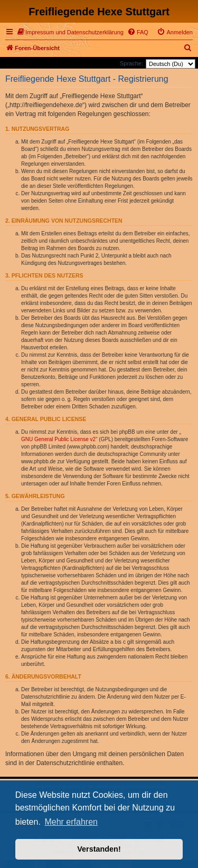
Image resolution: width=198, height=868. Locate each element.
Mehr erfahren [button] (71, 822)
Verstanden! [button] (99, 849)
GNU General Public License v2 (58, 439)
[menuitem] (70, 32)
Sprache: (131, 63)
